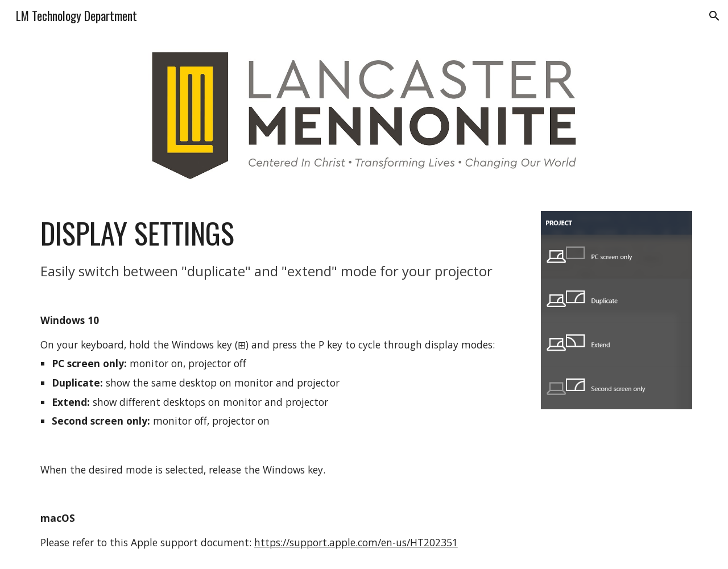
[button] (714, 16)
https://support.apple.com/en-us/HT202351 (356, 542)
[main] (280, 383)
